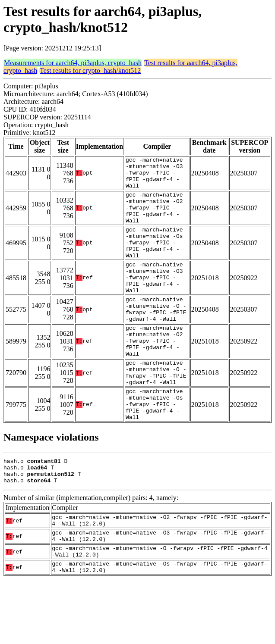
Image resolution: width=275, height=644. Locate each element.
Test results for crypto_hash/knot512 (90, 70)
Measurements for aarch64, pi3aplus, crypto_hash (73, 63)
